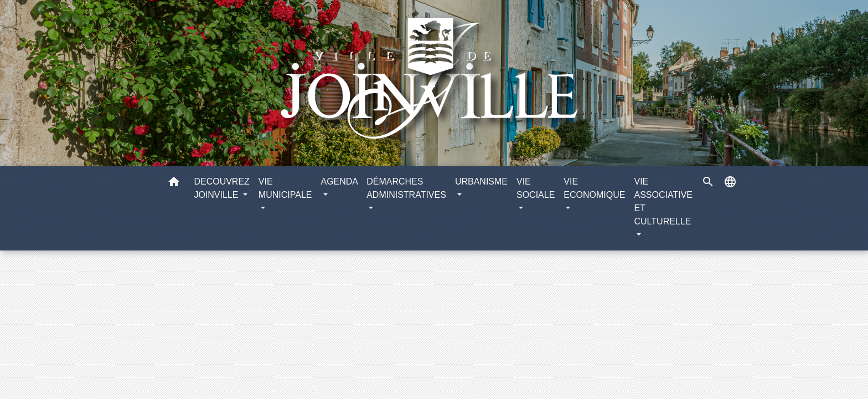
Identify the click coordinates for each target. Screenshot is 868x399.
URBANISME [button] (481, 181)
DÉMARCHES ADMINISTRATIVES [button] (406, 188)
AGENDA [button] (339, 181)
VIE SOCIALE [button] (536, 188)
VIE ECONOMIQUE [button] (594, 188)
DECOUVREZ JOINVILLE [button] (221, 188)
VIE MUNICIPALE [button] (285, 188)
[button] (174, 184)
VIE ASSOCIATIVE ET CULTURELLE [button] (663, 201)
